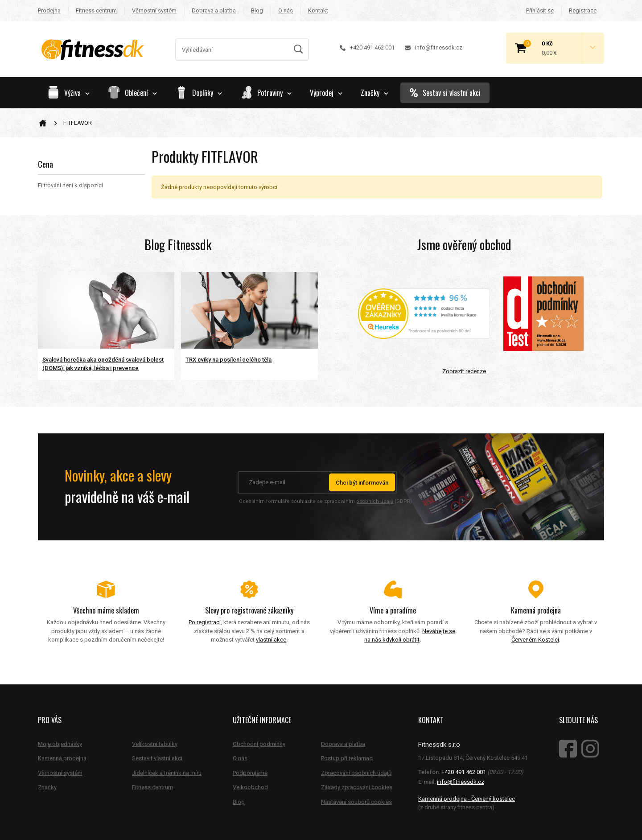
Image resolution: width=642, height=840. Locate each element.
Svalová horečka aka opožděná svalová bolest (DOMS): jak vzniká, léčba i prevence (103, 364)
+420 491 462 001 (367, 47)
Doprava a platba (214, 10)
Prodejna (49, 10)
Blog (257, 10)
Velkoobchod (250, 787)
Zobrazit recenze (464, 371)
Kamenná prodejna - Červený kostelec (467, 799)
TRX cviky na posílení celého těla (228, 360)
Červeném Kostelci (535, 640)
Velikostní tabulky (155, 744)
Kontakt (318, 10)
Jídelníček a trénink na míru (167, 773)
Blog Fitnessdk (178, 245)
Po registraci (205, 622)
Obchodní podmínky (259, 744)
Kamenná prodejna (62, 758)
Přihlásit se (540, 10)
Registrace (583, 10)
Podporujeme (250, 773)
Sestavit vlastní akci (157, 758)
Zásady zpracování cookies (357, 787)
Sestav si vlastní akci (445, 93)
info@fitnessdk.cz (434, 47)
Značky (374, 93)
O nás (286, 10)
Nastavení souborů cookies (356, 802)
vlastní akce (271, 640)
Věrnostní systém (154, 10)
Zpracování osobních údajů (356, 773)
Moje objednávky (60, 744)
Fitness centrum (96, 10)
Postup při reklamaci (347, 758)
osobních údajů (375, 501)
